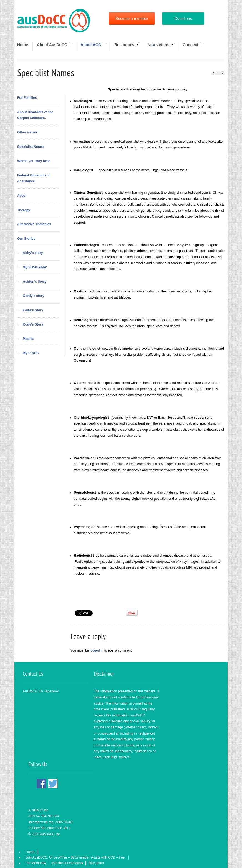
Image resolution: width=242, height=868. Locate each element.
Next (221, 73)
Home (23, 45)
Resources (127, 44)
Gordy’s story (34, 296)
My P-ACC (31, 353)
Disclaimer (96, 863)
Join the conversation (67, 863)
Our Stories (26, 239)
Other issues (27, 132)
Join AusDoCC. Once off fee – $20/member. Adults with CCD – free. (76, 857)
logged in (97, 650)
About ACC (93, 44)
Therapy (24, 210)
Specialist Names (31, 147)
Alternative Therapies (34, 224)
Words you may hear (34, 161)
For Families (27, 98)
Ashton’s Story (35, 282)
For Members (35, 863)
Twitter (53, 784)
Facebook (41, 784)
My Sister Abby (35, 267)
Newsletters (161, 44)
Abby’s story (33, 253)
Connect (193, 44)
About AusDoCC (54, 44)
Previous (215, 73)
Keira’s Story (33, 310)
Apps (21, 196)
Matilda (28, 339)
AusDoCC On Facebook (41, 691)
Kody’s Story (33, 324)
